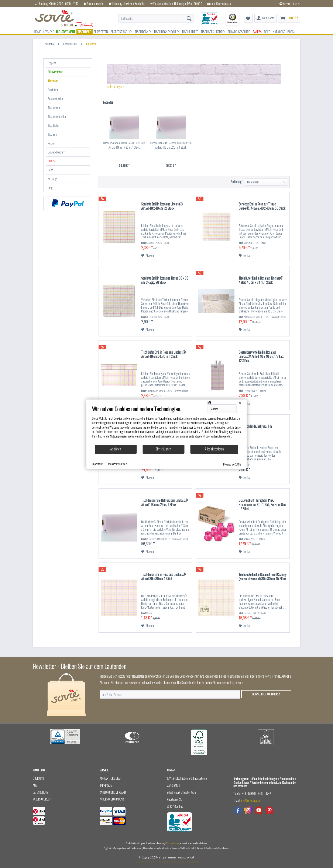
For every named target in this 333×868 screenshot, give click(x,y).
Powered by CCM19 (232, 464)
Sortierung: (236, 182)
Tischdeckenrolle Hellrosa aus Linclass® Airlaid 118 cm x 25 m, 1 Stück (124, 145)
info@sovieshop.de (222, 4)
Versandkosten (173, 843)
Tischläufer (54, 125)
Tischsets (53, 134)
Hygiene (52, 63)
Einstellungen (164, 449)
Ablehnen (116, 449)
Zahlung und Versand (113, 792)
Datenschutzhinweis (117, 464)
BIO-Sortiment (55, 72)
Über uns (38, 778)
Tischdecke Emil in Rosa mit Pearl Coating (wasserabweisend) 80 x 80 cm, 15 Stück (262, 577)
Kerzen (51, 143)
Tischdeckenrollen (57, 116)
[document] (167, 425)
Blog (50, 188)
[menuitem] (156, 16)
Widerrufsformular (112, 799)
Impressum (106, 785)
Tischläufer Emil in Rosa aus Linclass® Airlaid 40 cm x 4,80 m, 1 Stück (163, 355)
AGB (35, 785)
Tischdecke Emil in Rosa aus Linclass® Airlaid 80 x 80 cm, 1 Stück (163, 577)
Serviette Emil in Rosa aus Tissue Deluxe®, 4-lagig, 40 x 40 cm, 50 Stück (262, 206)
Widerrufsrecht (43, 799)
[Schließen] (240, 403)
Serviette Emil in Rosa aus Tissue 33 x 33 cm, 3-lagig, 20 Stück (165, 280)
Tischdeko (53, 81)
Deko (50, 170)
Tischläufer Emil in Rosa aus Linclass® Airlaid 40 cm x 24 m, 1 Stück (261, 280)
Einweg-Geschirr (56, 152)
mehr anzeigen (116, 87)
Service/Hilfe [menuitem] (288, 4)
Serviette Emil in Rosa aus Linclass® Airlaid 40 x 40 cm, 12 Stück (162, 206)
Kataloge (52, 179)
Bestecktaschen (56, 99)
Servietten (53, 90)
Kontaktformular (110, 778)
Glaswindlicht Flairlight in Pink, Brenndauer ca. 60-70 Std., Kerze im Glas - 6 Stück (262, 505)
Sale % (51, 161)
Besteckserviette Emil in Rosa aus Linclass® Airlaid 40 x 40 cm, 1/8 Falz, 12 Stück (261, 357)
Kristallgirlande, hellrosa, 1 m (255, 426)
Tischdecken (54, 108)
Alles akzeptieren (214, 449)
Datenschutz (40, 792)
